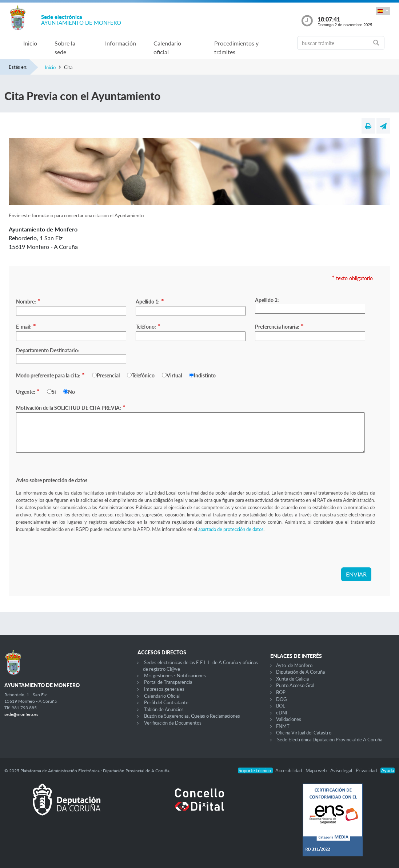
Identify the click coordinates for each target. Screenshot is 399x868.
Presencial (108, 375)
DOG (282, 699)
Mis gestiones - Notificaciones (175, 675)
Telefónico (143, 375)
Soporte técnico (255, 770)
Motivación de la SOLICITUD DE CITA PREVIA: (71, 407)
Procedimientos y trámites (236, 47)
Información (121, 43)
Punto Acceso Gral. (296, 685)
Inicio (30, 43)
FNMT (283, 726)
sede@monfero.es (21, 714)
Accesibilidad (289, 770)
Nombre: (28, 301)
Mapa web (317, 770)
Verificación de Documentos (173, 723)
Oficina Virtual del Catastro (304, 733)
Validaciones (289, 719)
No (71, 392)
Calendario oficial (167, 47)
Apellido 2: (267, 300)
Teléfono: (148, 326)
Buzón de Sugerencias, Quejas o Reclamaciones (192, 716)
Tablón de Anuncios (164, 709)
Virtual (174, 375)
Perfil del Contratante (166, 702)
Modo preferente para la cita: (50, 375)
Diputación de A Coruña (300, 672)
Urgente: (28, 391)
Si (54, 392)
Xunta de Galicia (292, 679)
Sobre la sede (65, 47)
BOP (281, 692)
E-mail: (26, 326)
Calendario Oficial (162, 696)
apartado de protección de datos (231, 529)
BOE (281, 706)
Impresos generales (164, 689)
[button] (383, 11)
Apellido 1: (150, 301)
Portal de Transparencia (168, 682)
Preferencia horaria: (279, 326)
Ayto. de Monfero (294, 665)
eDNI (282, 713)
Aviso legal (342, 770)
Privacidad (367, 770)
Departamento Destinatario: (48, 350)
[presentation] (71, 553)
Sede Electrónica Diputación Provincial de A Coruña (330, 740)
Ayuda (388, 770)
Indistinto (205, 375)
